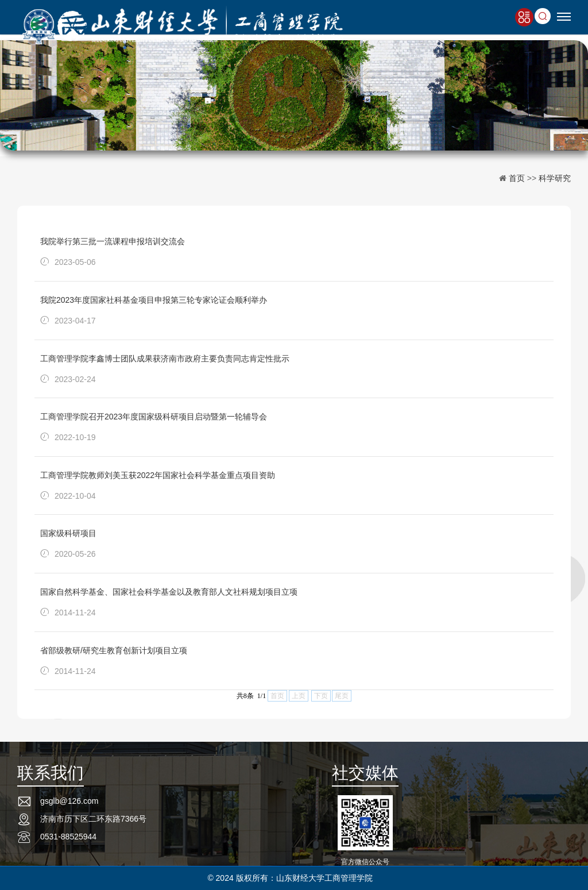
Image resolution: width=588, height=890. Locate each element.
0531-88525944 (68, 837)
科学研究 (555, 178)
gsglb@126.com (69, 801)
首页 (517, 178)
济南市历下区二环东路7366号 (93, 819)
